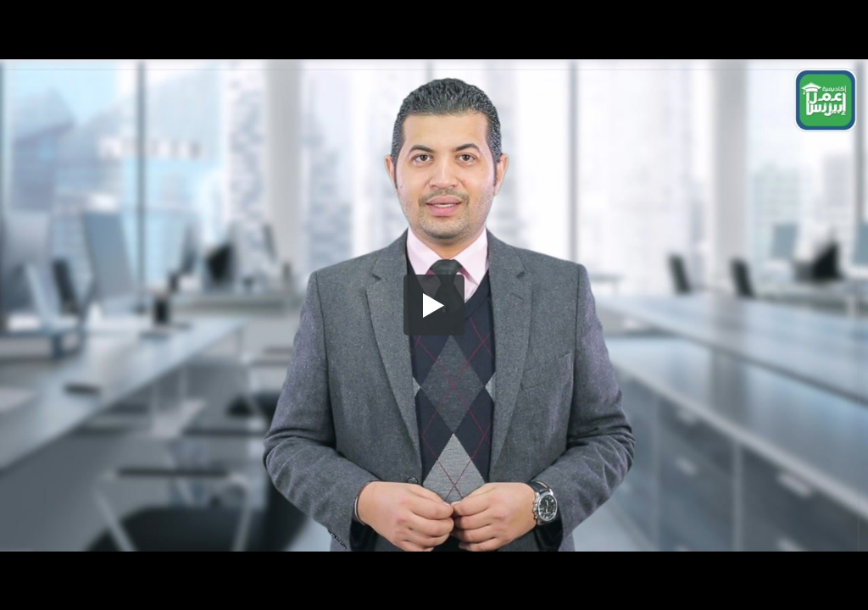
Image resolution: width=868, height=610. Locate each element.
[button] (434, 305)
